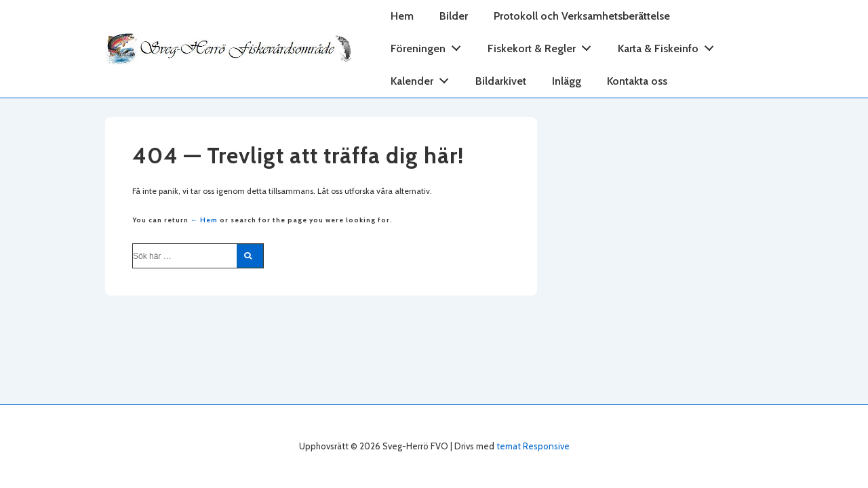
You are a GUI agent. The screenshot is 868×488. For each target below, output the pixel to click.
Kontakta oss (637, 81)
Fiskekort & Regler (543, 46)
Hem (402, 16)
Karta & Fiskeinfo (670, 46)
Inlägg (567, 81)
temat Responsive (533, 446)
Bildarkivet (501, 81)
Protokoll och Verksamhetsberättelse (582, 16)
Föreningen (430, 46)
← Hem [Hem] (204, 220)
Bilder (454, 16)
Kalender (423, 78)
